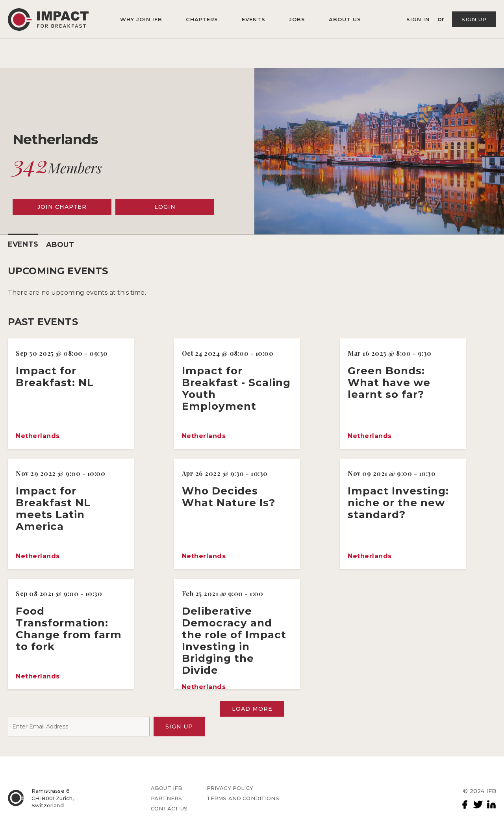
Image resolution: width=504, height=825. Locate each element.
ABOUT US (345, 19)
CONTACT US (169, 808)
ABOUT (60, 245)
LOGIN (165, 207)
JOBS (297, 19)
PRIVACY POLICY (230, 788)
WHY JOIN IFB (141, 19)
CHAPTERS (202, 19)
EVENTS (254, 19)
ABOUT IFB (167, 788)
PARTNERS (166, 798)
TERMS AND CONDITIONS (243, 798)
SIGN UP (474, 19)
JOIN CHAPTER (62, 207)
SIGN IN (419, 19)
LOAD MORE (252, 709)
